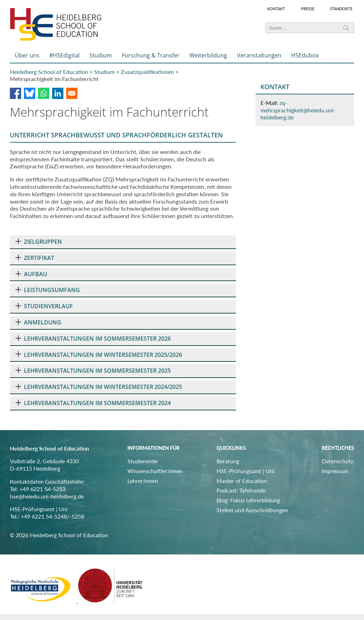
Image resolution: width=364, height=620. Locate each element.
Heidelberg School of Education (49, 72)
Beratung (228, 461)
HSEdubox (305, 55)
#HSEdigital (64, 55)
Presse (308, 9)
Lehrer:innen (143, 481)
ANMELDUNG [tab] (38, 322)
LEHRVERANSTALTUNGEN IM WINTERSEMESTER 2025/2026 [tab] (99, 355)
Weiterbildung (208, 55)
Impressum (335, 471)
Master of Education (242, 481)
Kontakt (276, 9)
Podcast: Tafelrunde (241, 490)
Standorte (341, 9)
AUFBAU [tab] (31, 274)
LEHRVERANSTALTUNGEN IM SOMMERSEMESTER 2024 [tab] (93, 403)
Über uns (27, 55)
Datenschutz (337, 461)
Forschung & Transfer (151, 55)
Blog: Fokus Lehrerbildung (248, 500)
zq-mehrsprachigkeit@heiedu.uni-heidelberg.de (298, 110)
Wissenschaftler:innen (155, 471)
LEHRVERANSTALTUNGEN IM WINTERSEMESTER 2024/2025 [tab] (99, 387)
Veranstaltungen (259, 55)
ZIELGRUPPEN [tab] (39, 242)
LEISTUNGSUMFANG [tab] (48, 290)
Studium (101, 55)
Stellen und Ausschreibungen (252, 510)
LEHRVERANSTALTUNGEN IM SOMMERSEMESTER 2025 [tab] (93, 371)
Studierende (142, 461)
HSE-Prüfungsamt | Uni (245, 471)
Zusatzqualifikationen (147, 72)
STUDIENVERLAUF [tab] (44, 306)
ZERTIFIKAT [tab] (35, 258)
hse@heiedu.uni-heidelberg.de (47, 496)
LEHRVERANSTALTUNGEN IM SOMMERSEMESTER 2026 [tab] (93, 339)
